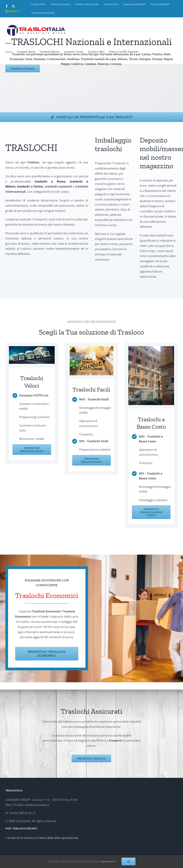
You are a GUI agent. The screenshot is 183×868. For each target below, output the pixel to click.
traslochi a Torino (29, 186)
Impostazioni (108, 861)
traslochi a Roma (48, 181)
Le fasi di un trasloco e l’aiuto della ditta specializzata (43, 838)
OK (128, 861)
